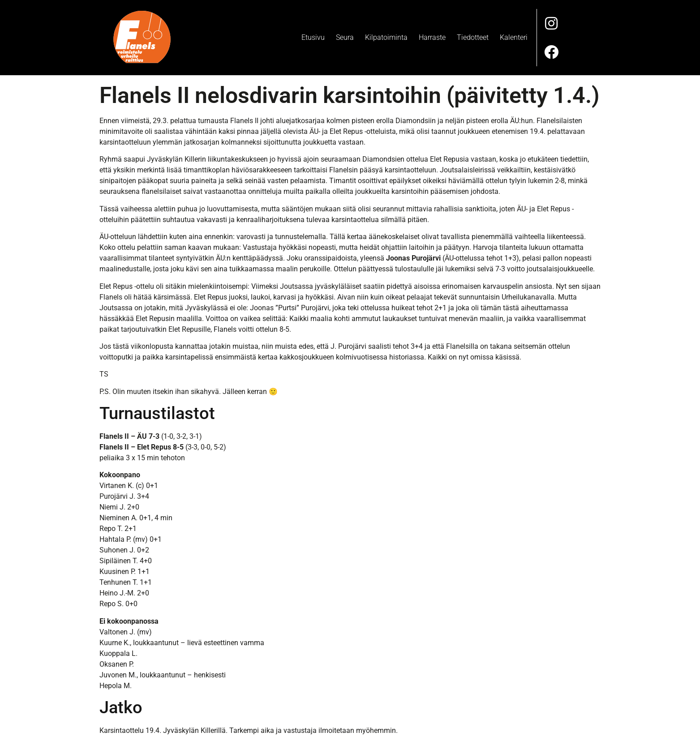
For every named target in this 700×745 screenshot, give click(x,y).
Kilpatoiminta (386, 36)
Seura (345, 36)
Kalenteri (514, 36)
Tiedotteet (473, 36)
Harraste (432, 36)
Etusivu (313, 36)
